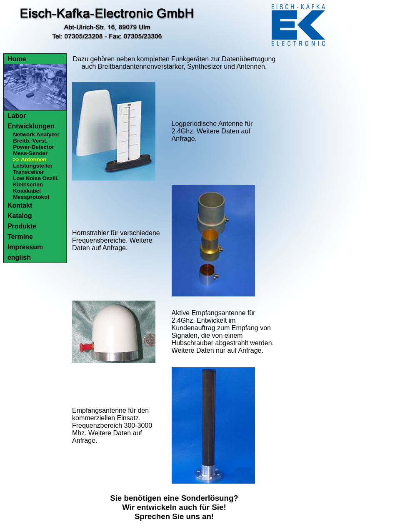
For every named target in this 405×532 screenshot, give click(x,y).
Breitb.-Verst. (30, 141)
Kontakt (20, 205)
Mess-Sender (30, 153)
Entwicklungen (31, 126)
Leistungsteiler (33, 166)
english (19, 257)
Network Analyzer (36, 134)
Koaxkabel (27, 191)
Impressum (25, 247)
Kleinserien (28, 184)
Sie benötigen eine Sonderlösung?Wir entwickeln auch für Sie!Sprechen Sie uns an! (174, 507)
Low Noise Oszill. (36, 178)
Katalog (20, 216)
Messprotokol (31, 197)
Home (17, 59)
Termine (20, 237)
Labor (17, 116)
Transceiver (28, 172)
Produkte (22, 226)
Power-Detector (34, 147)
